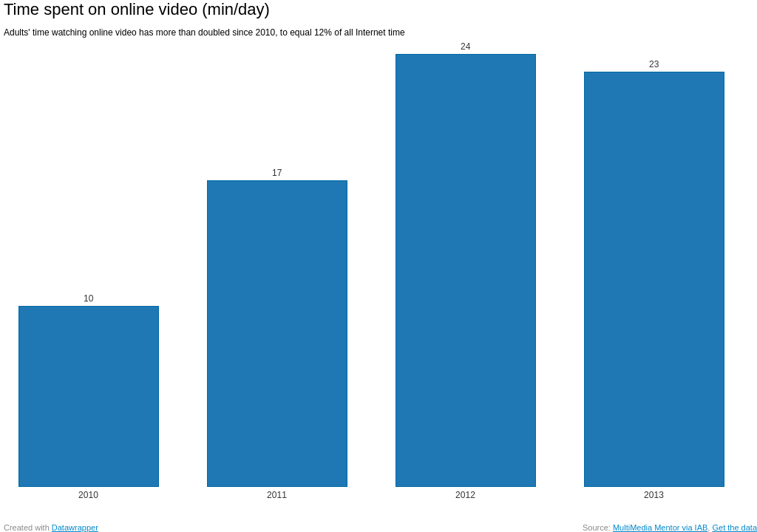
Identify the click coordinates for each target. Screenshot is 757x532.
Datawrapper (75, 528)
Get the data (734, 528)
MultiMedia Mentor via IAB (660, 528)
